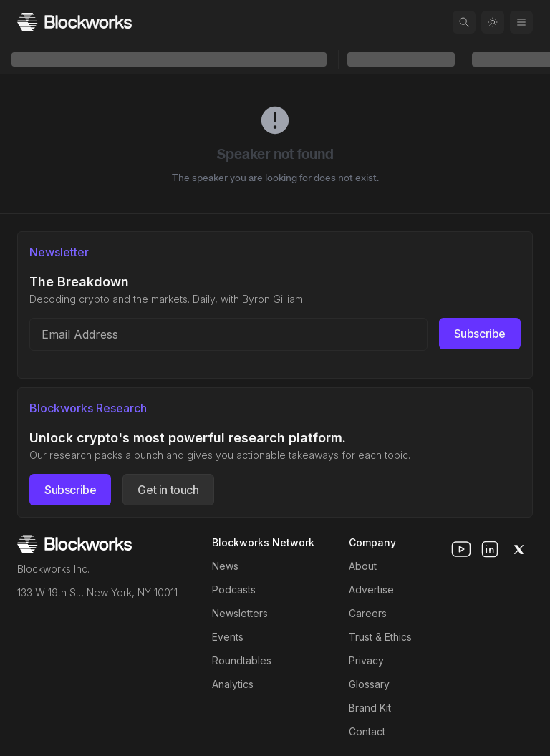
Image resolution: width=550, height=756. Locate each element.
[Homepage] (74, 22)
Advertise (371, 590)
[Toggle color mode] (493, 22)
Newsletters (240, 613)
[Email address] (228, 334)
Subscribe (480, 334)
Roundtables (242, 660)
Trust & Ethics (380, 637)
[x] (518, 549)
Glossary (369, 684)
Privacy (366, 660)
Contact (367, 731)
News (225, 566)
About (363, 566)
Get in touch (168, 490)
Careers (368, 613)
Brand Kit (370, 708)
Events (228, 637)
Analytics (233, 684)
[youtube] (461, 549)
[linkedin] (490, 549)
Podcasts (234, 590)
